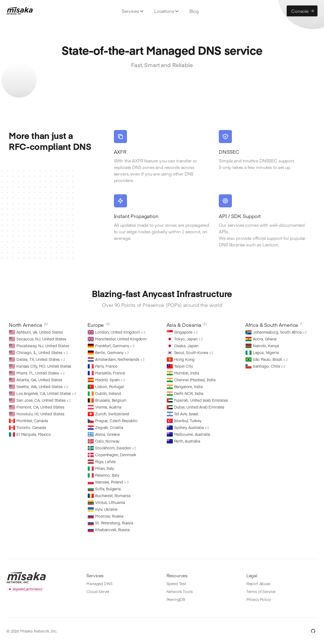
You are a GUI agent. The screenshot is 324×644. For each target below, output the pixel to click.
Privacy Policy (259, 599)
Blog (194, 11)
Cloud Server (98, 591)
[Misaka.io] (20, 11)
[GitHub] (313, 631)
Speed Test (176, 583)
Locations (166, 11)
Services (133, 11)
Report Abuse (258, 583)
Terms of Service (261, 591)
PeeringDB (176, 599)
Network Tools (180, 591)
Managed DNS (99, 583)
